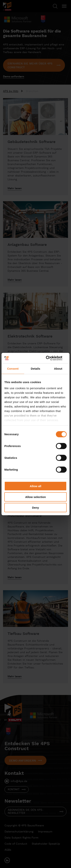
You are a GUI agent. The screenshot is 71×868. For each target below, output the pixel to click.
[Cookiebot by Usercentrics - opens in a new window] (51, 358)
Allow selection (35, 497)
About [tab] (58, 369)
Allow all (36, 486)
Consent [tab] (13, 369)
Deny (36, 508)
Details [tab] (35, 369)
